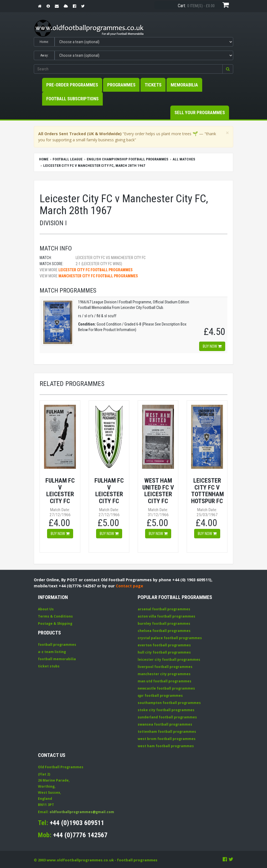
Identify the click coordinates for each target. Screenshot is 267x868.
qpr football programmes (160, 696)
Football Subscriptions (72, 99)
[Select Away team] (144, 55)
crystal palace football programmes (170, 638)
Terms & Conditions (55, 616)
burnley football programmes (164, 624)
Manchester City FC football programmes (98, 276)
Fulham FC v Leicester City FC (60, 491)
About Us (46, 609)
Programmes (121, 85)
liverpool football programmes (165, 667)
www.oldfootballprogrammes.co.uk (80, 860)
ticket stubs (49, 666)
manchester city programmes (164, 674)
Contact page (129, 586)
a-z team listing (52, 652)
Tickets (153, 85)
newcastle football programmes (166, 688)
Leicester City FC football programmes (96, 270)
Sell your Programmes (200, 112)
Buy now (212, 346)
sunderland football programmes (167, 717)
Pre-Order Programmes (72, 85)
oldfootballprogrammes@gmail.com (82, 812)
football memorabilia (57, 659)
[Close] (227, 133)
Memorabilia (184, 85)
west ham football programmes (166, 746)
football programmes (57, 645)
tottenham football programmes (167, 732)
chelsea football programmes (164, 631)
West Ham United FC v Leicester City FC (158, 491)
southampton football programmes (169, 703)
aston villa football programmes (166, 616)
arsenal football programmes (164, 609)
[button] (228, 69)
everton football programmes (164, 645)
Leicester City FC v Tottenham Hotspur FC (207, 491)
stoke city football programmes (166, 710)
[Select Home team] (144, 42)
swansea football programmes (165, 724)
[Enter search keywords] (128, 69)
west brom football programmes (167, 739)
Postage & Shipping (55, 624)
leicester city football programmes (169, 660)
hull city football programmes (164, 652)
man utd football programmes (165, 681)
